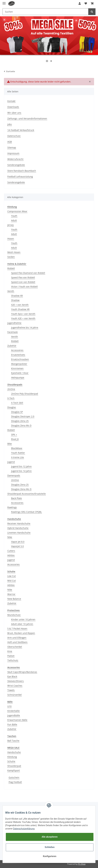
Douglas (12, 407)
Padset (11, 656)
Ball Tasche (13, 741)
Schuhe (11, 761)
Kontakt (11, 101)
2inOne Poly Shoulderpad (25, 394)
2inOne (11, 389)
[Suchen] (45, 12)
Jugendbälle (14, 715)
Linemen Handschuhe (19, 533)
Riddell (11, 268)
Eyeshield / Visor (20, 373)
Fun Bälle (12, 724)
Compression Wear (17, 211)
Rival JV (15, 439)
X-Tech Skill (17, 403)
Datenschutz (14, 136)
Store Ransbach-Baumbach (22, 171)
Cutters (11, 551)
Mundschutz (14, 615)
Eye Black (12, 676)
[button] (80, 3)
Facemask (12, 332)
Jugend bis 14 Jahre (21, 471)
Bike (10, 444)
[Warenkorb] (92, 3)
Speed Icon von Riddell (23, 282)
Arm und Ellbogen (17, 638)
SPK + (14, 435)
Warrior (11, 594)
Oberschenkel (15, 647)
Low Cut (12, 576)
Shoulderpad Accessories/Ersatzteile (27, 494)
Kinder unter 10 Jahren (23, 619)
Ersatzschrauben (20, 359)
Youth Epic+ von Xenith (23, 314)
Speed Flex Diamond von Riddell (28, 273)
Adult (14, 220)
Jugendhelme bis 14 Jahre (25, 327)
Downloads (13, 107)
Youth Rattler (18, 453)
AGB (10, 142)
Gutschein (14, 777)
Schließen (50, 847)
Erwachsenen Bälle (17, 720)
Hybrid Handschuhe (18, 528)
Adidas (11, 555)
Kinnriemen (17, 368)
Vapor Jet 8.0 (18, 542)
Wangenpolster (19, 364)
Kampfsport (14, 770)
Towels (11, 690)
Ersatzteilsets (18, 355)
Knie (10, 651)
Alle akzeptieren (50, 837)
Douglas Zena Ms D (21, 425)
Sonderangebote (16, 165)
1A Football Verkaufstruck (21, 130)
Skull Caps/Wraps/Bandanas (22, 672)
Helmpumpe (18, 377)
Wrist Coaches (15, 686)
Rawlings (12, 507)
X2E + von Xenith (20, 305)
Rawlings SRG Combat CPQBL (26, 512)
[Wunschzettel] (86, 3)
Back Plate (16, 498)
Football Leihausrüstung (20, 176)
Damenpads (14, 475)
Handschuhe (14, 752)
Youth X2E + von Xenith (23, 318)
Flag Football (15, 782)
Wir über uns (14, 113)
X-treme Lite (18, 457)
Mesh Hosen (14, 252)
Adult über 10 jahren (22, 624)
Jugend (11, 462)
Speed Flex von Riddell (23, 277)
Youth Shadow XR (20, 309)
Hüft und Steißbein (17, 642)
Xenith (11, 291)
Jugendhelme (14, 323)
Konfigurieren (50, 856)
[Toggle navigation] (4, 2)
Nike (10, 537)
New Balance (14, 599)
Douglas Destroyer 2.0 (23, 416)
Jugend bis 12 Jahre (21, 466)
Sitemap (12, 147)
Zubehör (12, 346)
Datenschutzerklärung (24, 829)
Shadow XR (17, 296)
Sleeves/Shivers (16, 681)
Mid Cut (12, 581)
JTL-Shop (82, 864)
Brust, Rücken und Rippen (21, 633)
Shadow (15, 300)
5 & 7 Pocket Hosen (17, 629)
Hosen (11, 239)
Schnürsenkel (15, 695)
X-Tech (11, 398)
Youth (14, 216)
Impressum (13, 153)
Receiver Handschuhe (19, 523)
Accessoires (17, 350)
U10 (9, 706)
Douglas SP (17, 412)
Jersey (11, 225)
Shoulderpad (14, 766)
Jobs (10, 124)
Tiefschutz (13, 660)
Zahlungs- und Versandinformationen (27, 118)
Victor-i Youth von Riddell (24, 287)
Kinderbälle (14, 711)
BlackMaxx (17, 448)
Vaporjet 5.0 (17, 546)
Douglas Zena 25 (20, 421)
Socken (11, 257)
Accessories (17, 503)
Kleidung (12, 757)
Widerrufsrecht (15, 159)
